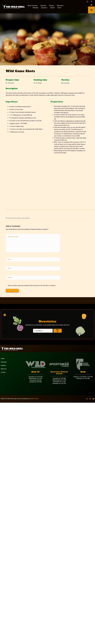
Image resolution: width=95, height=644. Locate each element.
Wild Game (60, 6)
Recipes (52, 6)
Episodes (43, 6)
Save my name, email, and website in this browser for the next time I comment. (32, 286)
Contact (52, 8)
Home (59, 8)
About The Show (33, 6)
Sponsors (44, 8)
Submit (12, 291)
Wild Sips (35, 8)
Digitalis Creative (34, 399)
